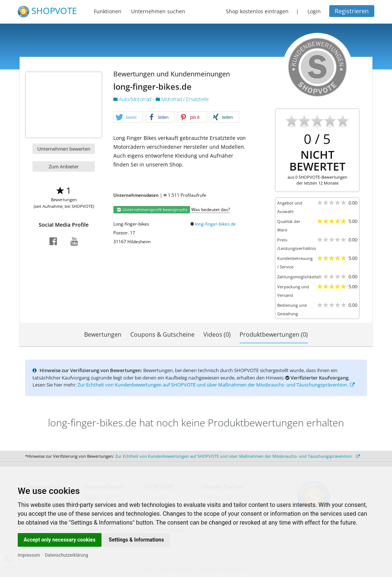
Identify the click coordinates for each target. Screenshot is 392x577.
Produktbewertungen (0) (274, 334)
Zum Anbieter (64, 166)
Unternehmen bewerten (64, 149)
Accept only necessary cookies (60, 540)
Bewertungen (103, 334)
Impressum (29, 555)
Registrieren (352, 11)
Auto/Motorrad (133, 99)
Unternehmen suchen (158, 11)
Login (314, 11)
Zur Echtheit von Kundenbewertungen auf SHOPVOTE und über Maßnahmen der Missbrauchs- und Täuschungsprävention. (216, 385)
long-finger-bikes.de (215, 224)
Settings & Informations (137, 540)
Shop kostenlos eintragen (257, 11)
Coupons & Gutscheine (162, 334)
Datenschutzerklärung (67, 555)
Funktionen (108, 11)
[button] (128, 117)
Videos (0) (217, 334)
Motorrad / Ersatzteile (182, 99)
